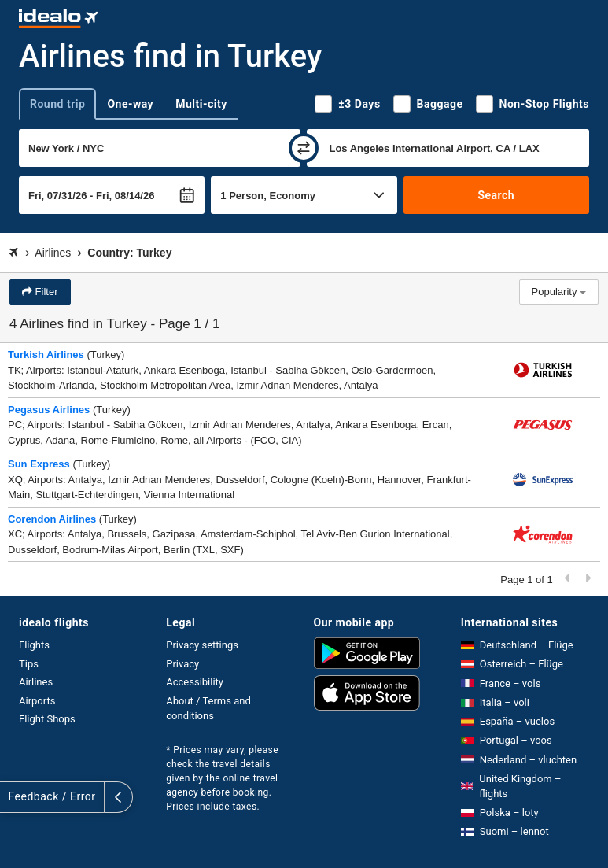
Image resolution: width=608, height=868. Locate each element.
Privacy (182, 664)
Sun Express (39, 464)
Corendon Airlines (52, 519)
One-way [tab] (130, 104)
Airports (37, 701)
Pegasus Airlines (49, 410)
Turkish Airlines (46, 355)
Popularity (559, 292)
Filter (45, 292)
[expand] (14, 797)
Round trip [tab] (57, 104)
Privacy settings (202, 645)
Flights (34, 645)
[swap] (304, 148)
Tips (29, 664)
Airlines (36, 682)
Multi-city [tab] (201, 104)
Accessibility (195, 682)
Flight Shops (47, 719)
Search (496, 195)
